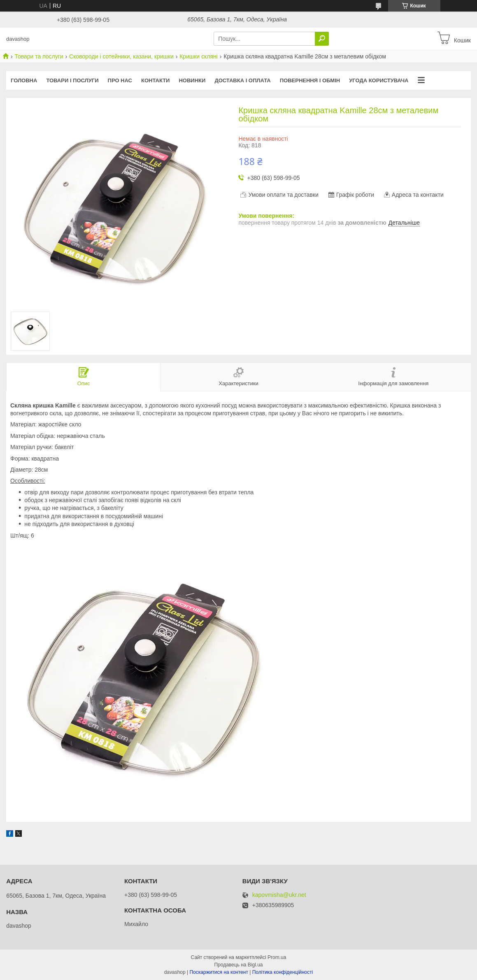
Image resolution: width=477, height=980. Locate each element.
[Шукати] (322, 39)
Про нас (120, 80)
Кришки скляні (199, 56)
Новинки (192, 80)
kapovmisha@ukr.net (279, 895)
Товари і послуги (72, 80)
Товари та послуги (39, 56)
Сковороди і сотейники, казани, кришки (121, 56)
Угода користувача (379, 80)
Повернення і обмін (310, 80)
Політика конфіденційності (283, 972)
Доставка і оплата (242, 80)
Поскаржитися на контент (219, 972)
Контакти (156, 80)
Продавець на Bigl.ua (238, 965)
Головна (24, 80)
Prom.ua (277, 957)
